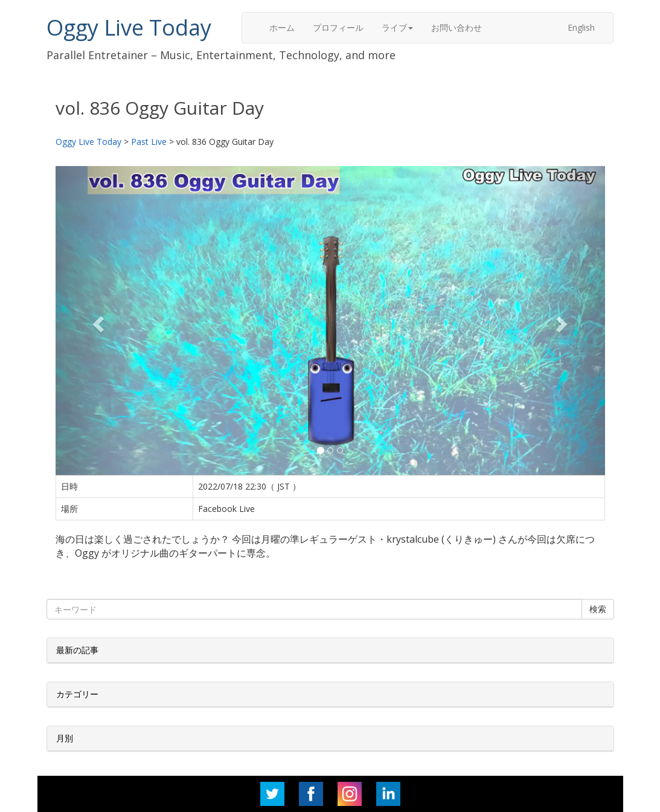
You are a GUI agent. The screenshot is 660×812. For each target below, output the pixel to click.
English (581, 27)
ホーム (282, 27)
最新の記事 (77, 650)
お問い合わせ (457, 27)
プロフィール (338, 27)
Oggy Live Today (129, 27)
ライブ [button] (397, 27)
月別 (65, 738)
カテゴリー (77, 694)
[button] (97, 321)
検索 (598, 609)
